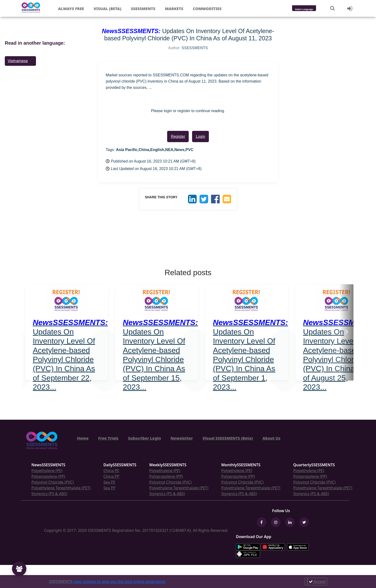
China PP (111, 476)
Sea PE (109, 482)
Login (200, 136)
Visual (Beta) (107, 9)
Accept (317, 582)
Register (178, 136)
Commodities (207, 9)
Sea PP (109, 488)
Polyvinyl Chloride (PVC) (53, 482)
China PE (111, 471)
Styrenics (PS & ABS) (49, 494)
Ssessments (143, 9)
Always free (71, 9)
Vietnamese (18, 61)
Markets (174, 9)
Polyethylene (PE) (47, 471)
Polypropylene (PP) (48, 476)
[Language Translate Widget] (310, 9)
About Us (271, 438)
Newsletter (182, 438)
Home (83, 438)
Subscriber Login (144, 438)
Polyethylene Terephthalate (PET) (61, 488)
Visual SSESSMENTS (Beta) (228, 438)
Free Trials (108, 438)
